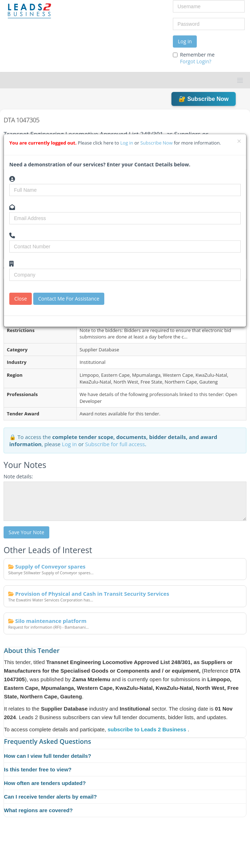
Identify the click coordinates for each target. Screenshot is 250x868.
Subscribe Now (157, 143)
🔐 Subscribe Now (204, 99)
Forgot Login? (196, 61)
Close (21, 299)
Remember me (194, 58)
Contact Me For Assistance (69, 299)
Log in (185, 41)
